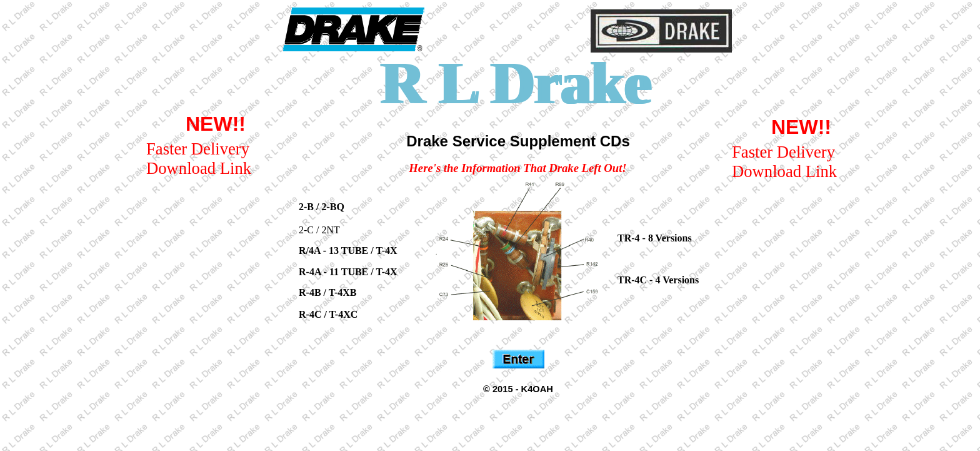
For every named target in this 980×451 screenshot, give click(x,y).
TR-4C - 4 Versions (658, 280)
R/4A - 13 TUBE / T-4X (348, 251)
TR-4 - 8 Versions (655, 238)
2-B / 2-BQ (322, 207)
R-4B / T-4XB (327, 292)
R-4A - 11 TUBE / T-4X (348, 272)
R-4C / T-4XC (328, 314)
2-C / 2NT (319, 230)
